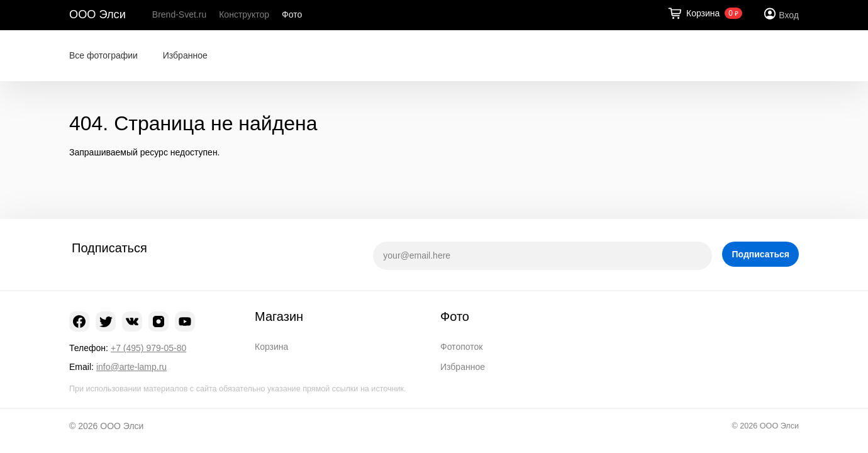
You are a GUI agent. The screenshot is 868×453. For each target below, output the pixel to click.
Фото (292, 14)
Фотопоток (461, 347)
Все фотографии (103, 55)
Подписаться (760, 254)
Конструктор (244, 14)
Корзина (271, 347)
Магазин (279, 316)
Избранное (185, 55)
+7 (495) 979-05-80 (148, 348)
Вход (789, 15)
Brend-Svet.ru (179, 14)
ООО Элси (97, 14)
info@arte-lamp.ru (131, 367)
